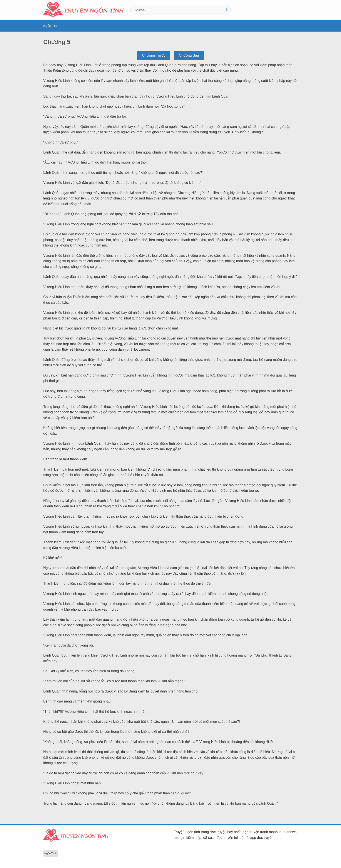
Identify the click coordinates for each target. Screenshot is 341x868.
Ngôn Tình (51, 26)
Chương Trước (154, 55)
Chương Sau (189, 55)
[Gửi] (227, 10)
